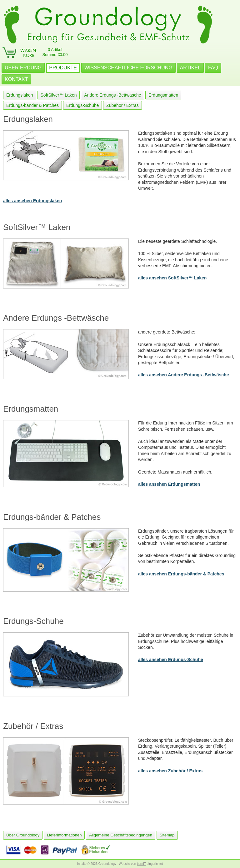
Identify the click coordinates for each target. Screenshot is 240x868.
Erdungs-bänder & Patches (32, 105)
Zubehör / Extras (122, 105)
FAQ (213, 68)
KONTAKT (16, 79)
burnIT (141, 864)
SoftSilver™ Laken (59, 95)
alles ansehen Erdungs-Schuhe (171, 660)
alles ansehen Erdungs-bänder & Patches (181, 574)
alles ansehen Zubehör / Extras (170, 771)
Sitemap (167, 835)
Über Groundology (23, 835)
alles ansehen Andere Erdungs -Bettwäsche (183, 375)
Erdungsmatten (163, 95)
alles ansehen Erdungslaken (32, 201)
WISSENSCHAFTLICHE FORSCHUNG (128, 68)
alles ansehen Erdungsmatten (169, 484)
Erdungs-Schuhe (82, 105)
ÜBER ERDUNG (23, 68)
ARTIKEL (190, 68)
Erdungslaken (20, 95)
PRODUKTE (63, 68)
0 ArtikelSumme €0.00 (55, 52)
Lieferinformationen (64, 835)
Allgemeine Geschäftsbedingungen (121, 835)
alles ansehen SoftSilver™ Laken (172, 278)
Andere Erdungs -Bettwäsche (112, 95)
